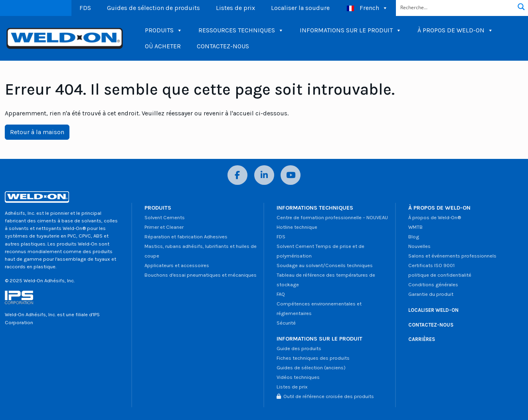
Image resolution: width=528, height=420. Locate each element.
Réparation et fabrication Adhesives (186, 237)
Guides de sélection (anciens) (311, 367)
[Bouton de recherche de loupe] (521, 7)
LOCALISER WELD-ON (433, 310)
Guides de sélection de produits (153, 8)
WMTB (415, 227)
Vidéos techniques (298, 377)
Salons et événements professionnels (452, 256)
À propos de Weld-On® (435, 217)
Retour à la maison (37, 132)
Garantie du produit (431, 294)
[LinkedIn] (264, 175)
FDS (85, 8)
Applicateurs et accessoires (177, 265)
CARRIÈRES (422, 339)
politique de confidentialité (440, 275)
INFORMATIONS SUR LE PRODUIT (351, 30)
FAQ (281, 294)
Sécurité (286, 323)
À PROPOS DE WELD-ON (455, 30)
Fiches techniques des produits (313, 358)
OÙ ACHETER (163, 46)
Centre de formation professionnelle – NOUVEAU (332, 217)
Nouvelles (419, 246)
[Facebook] (237, 175)
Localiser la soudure (300, 8)
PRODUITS (164, 30)
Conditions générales (433, 284)
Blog (414, 237)
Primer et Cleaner (164, 227)
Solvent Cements (165, 217)
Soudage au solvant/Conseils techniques (325, 265)
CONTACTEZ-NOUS (223, 46)
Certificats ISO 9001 (431, 265)
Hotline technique (297, 227)
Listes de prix (235, 8)
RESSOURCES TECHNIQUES (241, 30)
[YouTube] (291, 175)
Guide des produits (299, 348)
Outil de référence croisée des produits (325, 396)
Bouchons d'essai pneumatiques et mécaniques (201, 275)
